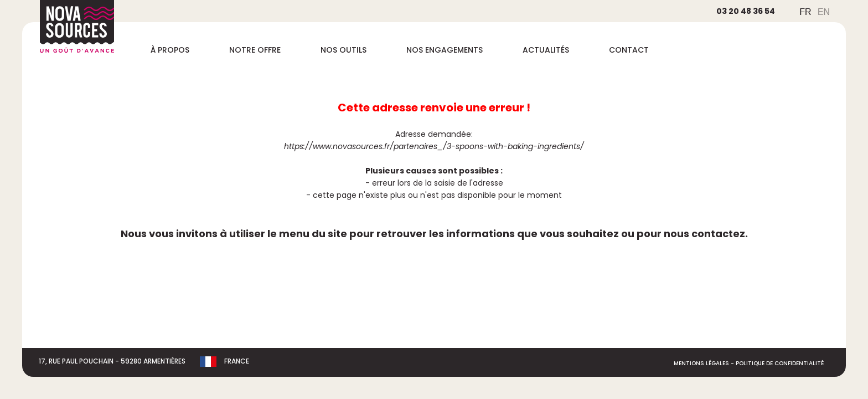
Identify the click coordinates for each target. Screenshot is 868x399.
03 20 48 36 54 (746, 11)
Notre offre (255, 50)
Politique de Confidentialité (780, 363)
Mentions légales (701, 363)
